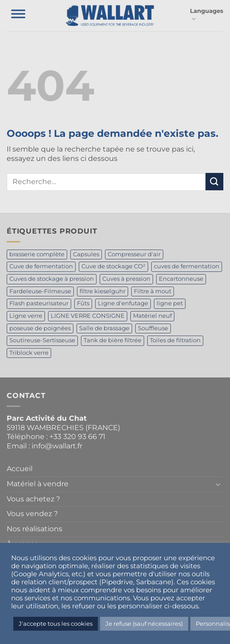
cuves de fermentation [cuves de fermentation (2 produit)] (187, 266)
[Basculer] (218, 484)
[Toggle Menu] (18, 16)
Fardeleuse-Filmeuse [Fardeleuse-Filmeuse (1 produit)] (40, 291)
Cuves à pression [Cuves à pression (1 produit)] (126, 279)
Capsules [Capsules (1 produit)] (86, 254)
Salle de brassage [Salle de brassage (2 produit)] (104, 328)
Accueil (20, 469)
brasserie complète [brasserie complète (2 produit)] (37, 254)
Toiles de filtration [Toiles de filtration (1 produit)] (175, 340)
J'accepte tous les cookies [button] (56, 623)
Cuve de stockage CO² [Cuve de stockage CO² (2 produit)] (113, 266)
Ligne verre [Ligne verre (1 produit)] (26, 316)
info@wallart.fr (57, 446)
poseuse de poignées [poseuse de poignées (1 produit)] (40, 328)
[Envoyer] (214, 182)
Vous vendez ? (32, 514)
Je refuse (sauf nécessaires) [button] (144, 623)
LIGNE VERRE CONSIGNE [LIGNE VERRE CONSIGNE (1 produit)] (88, 316)
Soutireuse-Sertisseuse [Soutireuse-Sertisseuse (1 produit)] (42, 340)
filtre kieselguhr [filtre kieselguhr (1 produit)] (103, 291)
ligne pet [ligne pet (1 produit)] (170, 303)
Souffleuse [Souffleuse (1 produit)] (153, 328)
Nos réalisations (34, 529)
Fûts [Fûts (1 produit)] (83, 303)
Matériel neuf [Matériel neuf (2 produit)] (152, 316)
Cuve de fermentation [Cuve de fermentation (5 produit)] (41, 266)
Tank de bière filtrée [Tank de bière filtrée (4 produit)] (113, 340)
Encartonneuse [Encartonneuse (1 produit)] (181, 279)
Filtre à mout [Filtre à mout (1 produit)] (153, 291)
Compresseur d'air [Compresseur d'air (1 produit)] (134, 254)
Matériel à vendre (38, 484)
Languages (207, 15)
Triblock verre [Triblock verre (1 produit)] (29, 353)
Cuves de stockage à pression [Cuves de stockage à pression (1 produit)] (52, 279)
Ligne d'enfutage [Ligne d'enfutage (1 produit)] (123, 303)
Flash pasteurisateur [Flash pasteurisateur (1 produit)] (39, 303)
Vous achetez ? (33, 499)
